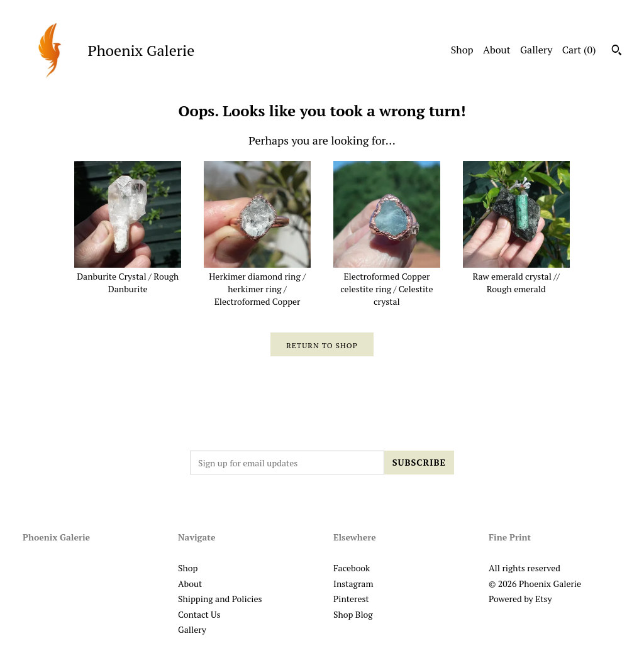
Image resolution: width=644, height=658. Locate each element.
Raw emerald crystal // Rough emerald (516, 277)
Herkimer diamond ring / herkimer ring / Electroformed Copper (257, 283)
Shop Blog (353, 614)
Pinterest (351, 599)
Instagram (353, 584)
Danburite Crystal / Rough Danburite (128, 277)
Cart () (579, 50)
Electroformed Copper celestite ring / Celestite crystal (387, 283)
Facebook (352, 568)
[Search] (617, 52)
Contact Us (199, 614)
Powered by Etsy (520, 599)
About (497, 50)
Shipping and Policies (220, 599)
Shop (462, 50)
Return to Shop (322, 345)
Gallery (536, 50)
